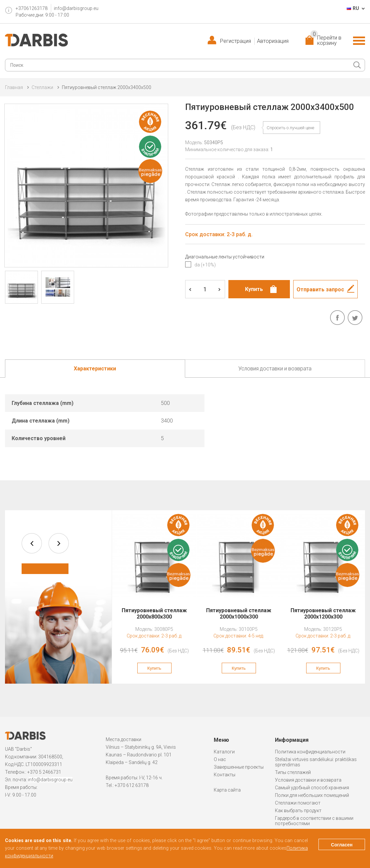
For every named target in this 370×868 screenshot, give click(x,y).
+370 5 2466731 (44, 772)
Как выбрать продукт (298, 811)
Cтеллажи (42, 87)
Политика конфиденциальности (310, 752)
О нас (220, 759)
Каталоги (224, 752)
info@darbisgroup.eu (76, 8)
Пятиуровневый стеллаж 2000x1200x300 (323, 614)
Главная (14, 87)
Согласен (342, 845)
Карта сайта (227, 790)
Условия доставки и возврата (308, 780)
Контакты (225, 775)
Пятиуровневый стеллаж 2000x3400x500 (107, 87)
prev (32, 543)
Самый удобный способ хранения (312, 788)
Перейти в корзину (326, 41)
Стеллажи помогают (298, 803)
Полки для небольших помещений (312, 795)
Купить (154, 668)
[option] (154, 597)
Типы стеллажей (293, 772)
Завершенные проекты (239, 767)
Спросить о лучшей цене (290, 128)
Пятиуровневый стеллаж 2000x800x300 (154, 614)
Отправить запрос (320, 289)
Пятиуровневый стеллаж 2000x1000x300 (239, 614)
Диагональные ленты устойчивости (225, 257)
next (59, 543)
